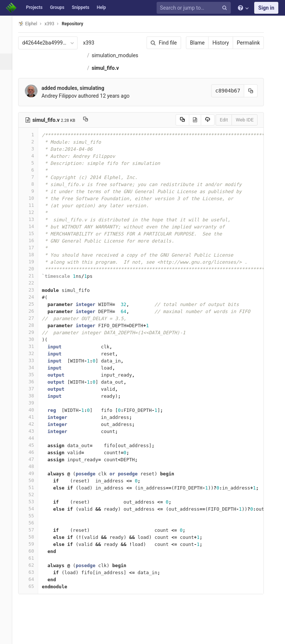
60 (35, 564)
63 (35, 585)
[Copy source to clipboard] (174, 133)
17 (35, 260)
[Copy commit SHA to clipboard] (243, 103)
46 (35, 465)
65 (35, 599)
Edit (216, 132)
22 (35, 295)
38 (35, 408)
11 (35, 218)
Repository (79, 24)
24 (35, 310)
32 (35, 366)
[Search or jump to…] (195, 8)
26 (35, 324)
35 (35, 387)
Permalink (240, 43)
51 (35, 500)
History (213, 43)
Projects (34, 7)
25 (35, 317)
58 (35, 549)
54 (35, 521)
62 (35, 578)
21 (35, 288)
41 (35, 430)
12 (35, 225)
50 (35, 493)
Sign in (266, 8)
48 (35, 479)
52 (35, 507)
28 (35, 338)
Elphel (34, 24)
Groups (57, 7)
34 (35, 380)
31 (35, 359)
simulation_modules (116, 68)
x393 (95, 43)
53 (35, 514)
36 (35, 394)
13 (35, 232)
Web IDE (237, 132)
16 (35, 253)
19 (35, 274)
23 (35, 303)
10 (35, 211)
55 (35, 528)
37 (35, 401)
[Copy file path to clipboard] (92, 133)
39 (35, 415)
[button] (9, 635)
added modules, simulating (79, 101)
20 (35, 281)
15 (35, 246)
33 (35, 373)
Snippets (80, 7)
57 (35, 542)
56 (35, 535)
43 (35, 444)
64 (35, 592)
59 (35, 557)
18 (35, 267)
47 (35, 472)
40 (35, 422)
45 (35, 458)
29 (35, 345)
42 (35, 437)
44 (35, 451)
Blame (189, 43)
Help (101, 7)
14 (35, 239)
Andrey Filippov (65, 108)
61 (35, 571)
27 (35, 331)
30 (35, 352)
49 (35, 486)
